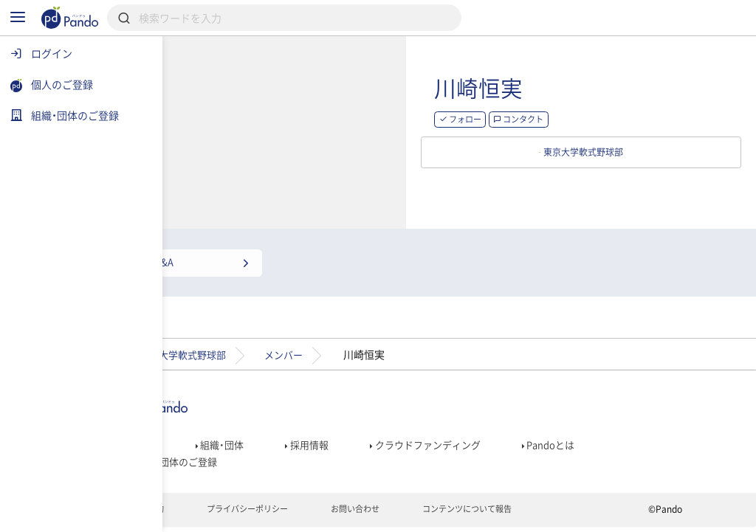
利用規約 (202, 514)
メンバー (348, 348)
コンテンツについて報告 (541, 514)
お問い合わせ (422, 514)
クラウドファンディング (491, 441)
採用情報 (367, 441)
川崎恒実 (589, 91)
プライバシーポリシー (307, 514)
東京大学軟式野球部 (240, 348)
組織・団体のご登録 (230, 462)
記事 (196, 441)
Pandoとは (620, 441)
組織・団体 (276, 441)
